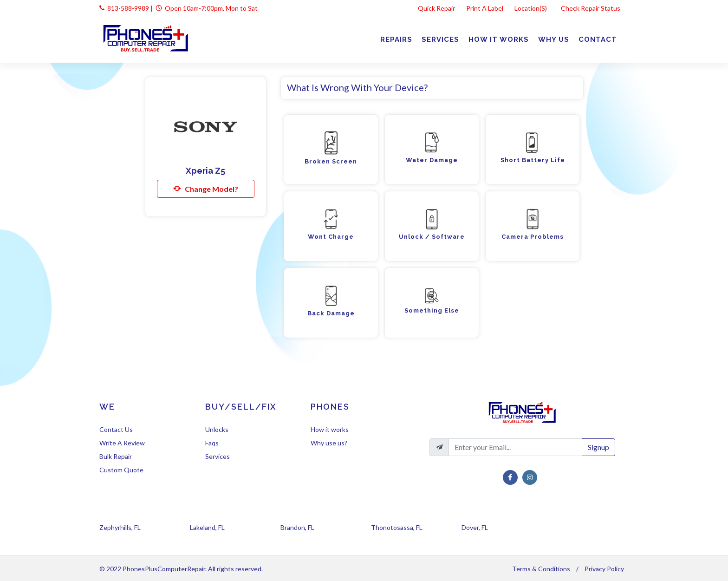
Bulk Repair (116, 456)
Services (218, 456)
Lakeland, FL (207, 527)
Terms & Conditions (541, 569)
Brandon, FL (297, 527)
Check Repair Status (591, 8)
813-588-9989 (128, 8)
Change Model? (206, 189)
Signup (598, 447)
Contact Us (116, 429)
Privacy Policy (604, 569)
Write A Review (122, 443)
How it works (330, 429)
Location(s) (531, 8)
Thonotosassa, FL (397, 527)
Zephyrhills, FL (120, 527)
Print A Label (485, 8)
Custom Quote (121, 470)
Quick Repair (436, 8)
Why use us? (329, 443)
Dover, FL (475, 527)
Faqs (212, 443)
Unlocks (217, 429)
